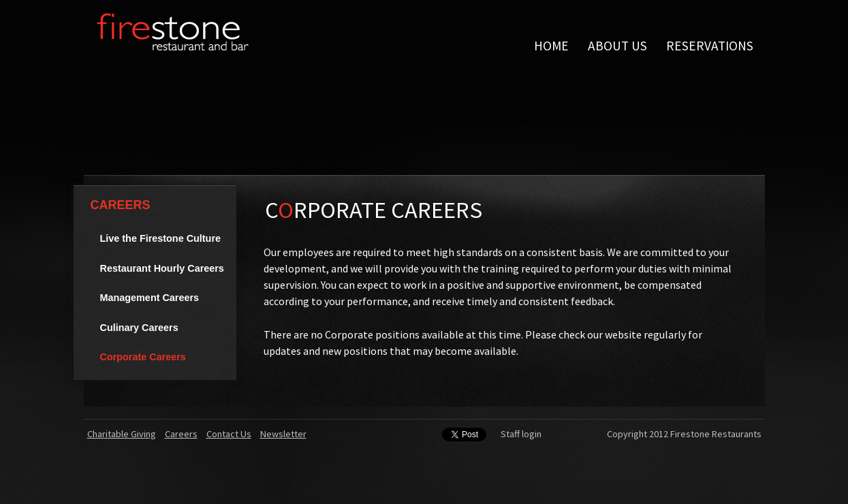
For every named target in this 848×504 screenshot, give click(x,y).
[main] (492, 287)
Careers (121, 205)
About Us (617, 46)
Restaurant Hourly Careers (162, 268)
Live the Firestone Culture (161, 238)
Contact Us (229, 434)
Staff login (521, 434)
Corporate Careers (143, 357)
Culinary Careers (139, 328)
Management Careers (150, 298)
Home (551, 46)
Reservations (710, 46)
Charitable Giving (122, 434)
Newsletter (283, 434)
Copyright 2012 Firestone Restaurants (684, 434)
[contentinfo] (424, 461)
